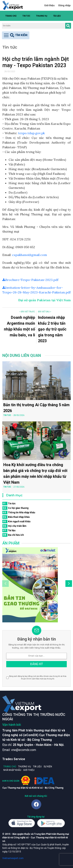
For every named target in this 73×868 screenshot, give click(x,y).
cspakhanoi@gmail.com (29, 255)
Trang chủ (11, 16)
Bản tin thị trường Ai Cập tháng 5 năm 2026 (36, 408)
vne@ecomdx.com (24, 750)
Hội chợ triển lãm (14, 526)
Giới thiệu (49, 5)
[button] (69, 16)
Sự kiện (48, 767)
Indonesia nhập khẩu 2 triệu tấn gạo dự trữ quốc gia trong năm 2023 (52, 329)
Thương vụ (42, 16)
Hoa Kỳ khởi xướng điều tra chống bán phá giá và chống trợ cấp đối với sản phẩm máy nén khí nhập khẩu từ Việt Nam (35, 474)
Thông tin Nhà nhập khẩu (19, 513)
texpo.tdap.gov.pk (31, 133)
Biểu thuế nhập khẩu (16, 517)
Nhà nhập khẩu (12, 770)
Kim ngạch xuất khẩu (16, 522)
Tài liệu (57, 16)
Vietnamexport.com (13, 858)
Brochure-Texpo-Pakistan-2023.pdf (30, 280)
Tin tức (26, 16)
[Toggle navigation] (16, 35)
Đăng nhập (65, 5)
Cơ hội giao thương (15, 508)
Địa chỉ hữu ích (13, 535)
